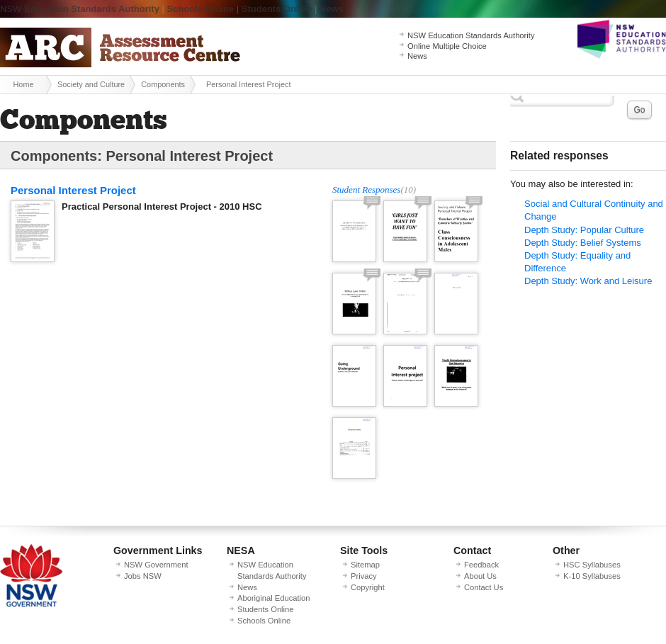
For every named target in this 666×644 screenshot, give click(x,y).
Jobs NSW (143, 576)
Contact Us (484, 587)
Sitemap (365, 565)
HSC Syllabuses (592, 565)
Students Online (277, 9)
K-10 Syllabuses (592, 576)
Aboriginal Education (273, 598)
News (332, 9)
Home (23, 84)
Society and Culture (91, 84)
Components (163, 84)
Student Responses (366, 190)
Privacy (364, 576)
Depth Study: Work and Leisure (588, 281)
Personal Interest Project (73, 190)
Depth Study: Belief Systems (583, 243)
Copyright (368, 587)
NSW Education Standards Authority (80, 9)
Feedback (481, 565)
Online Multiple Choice (447, 46)
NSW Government (156, 565)
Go (639, 110)
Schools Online (201, 9)
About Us (480, 576)
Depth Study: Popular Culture (584, 230)
